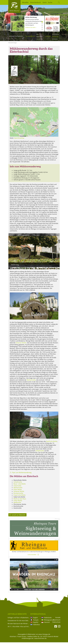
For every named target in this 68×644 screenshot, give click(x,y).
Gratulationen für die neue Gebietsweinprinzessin (19, 622)
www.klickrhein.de (40, 640)
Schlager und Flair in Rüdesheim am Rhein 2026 (19, 619)
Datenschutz (56, 624)
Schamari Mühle (19, 493)
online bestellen (32, 556)
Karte (45, 2)
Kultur (48, 36)
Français (36, 622)
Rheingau (15, 11)
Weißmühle (17, 504)
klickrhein (13, 638)
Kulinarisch (31, 36)
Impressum (57, 621)
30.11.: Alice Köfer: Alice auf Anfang (19, 628)
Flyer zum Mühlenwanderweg (22, 474)
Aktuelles (25, 2)
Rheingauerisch (47, 622)
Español (36, 624)
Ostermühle (17, 487)
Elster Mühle (18, 491)
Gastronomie (39, 37)
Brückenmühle (18, 495)
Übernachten (39, 39)
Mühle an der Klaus (20, 500)
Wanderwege (55, 37)
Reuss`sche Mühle (20, 486)
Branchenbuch (36, 2)
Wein (38, 34)
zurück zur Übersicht (18, 516)
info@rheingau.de (27, 640)
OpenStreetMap (19, 140)
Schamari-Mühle (21, 344)
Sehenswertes (56, 34)
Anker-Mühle (18, 502)
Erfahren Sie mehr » (31, 27)
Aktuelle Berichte (17, 616)
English (35, 619)
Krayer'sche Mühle (20, 497)
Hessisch (47, 624)
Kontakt (58, 619)
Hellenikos (36, 626)
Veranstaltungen (16, 36)
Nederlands (47, 619)
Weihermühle (31, 382)
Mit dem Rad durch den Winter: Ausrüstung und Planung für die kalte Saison (19, 625)
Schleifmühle (40, 452)
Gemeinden (55, 39)
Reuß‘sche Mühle (52, 443)
